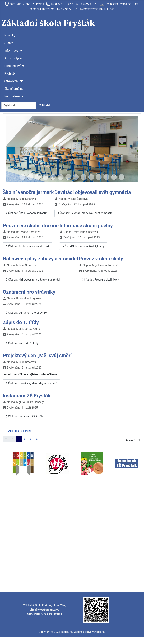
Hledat (44, 105)
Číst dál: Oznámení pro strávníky (27, 313)
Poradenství (13, 66)
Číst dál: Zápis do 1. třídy (22, 343)
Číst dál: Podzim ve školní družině (27, 246)
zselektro (66, 632)
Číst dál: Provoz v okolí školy (100, 280)
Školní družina (14, 89)
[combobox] (19, 105)
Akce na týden (14, 58)
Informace (11, 51)
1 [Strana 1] (19, 439)
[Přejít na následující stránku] (31, 439)
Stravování (12, 81)
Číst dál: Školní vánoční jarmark (26, 213)
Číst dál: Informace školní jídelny (83, 246)
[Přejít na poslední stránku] (37, 439)
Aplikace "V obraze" (20, 431)
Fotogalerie (12, 96)
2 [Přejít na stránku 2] (25, 439)
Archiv (9, 43)
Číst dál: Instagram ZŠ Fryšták (25, 416)
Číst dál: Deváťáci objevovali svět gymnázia (85, 213)
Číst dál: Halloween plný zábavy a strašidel (33, 280)
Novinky (10, 35)
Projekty (10, 73)
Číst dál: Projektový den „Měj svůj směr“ (31, 383)
